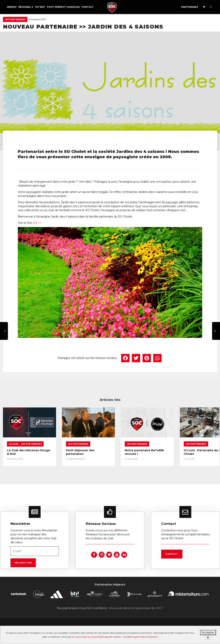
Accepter (208, 632)
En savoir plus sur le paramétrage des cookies (96, 637)
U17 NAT (40, 7)
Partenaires (190, 7)
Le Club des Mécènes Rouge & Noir (23, 450)
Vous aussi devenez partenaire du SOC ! (136, 606)
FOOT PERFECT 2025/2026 (63, 7)
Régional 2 (26, 7)
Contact (88, 7)
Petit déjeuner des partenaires (76, 450)
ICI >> (37, 223)
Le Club (13, 442)
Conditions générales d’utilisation (140, 637)
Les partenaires (15, 20)
